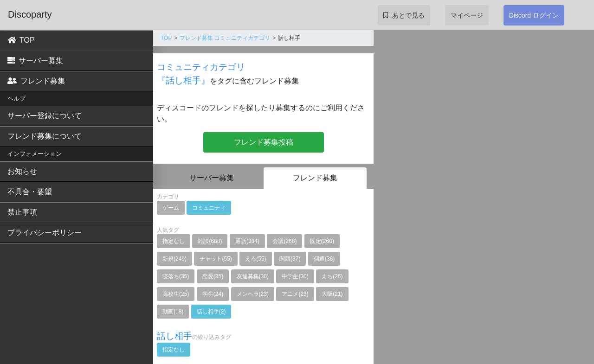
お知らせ (22, 171)
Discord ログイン (534, 15)
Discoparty (30, 14)
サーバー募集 (35, 61)
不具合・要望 (30, 192)
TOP (21, 40)
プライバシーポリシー (45, 233)
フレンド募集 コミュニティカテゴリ (225, 38)
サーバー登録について (45, 116)
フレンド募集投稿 (264, 142)
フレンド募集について (45, 136)
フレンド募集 (36, 81)
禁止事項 (22, 212)
